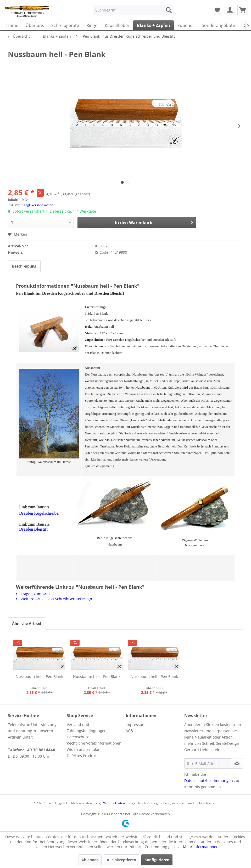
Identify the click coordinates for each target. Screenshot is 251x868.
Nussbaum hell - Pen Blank (39, 676)
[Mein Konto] (230, 10)
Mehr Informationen (201, 847)
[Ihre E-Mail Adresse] (208, 763)
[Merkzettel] (217, 10)
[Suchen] (169, 10)
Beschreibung (24, 266)
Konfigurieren (157, 860)
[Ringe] (92, 25)
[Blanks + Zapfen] (154, 25)
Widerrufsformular (83, 749)
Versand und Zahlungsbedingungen (87, 728)
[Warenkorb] (243, 10)
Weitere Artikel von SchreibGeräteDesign (54, 599)
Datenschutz (78, 737)
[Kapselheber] (117, 25)
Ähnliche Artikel (27, 623)
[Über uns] (35, 25)
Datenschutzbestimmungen (209, 781)
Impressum (136, 725)
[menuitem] (133, 10)
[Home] (12, 25)
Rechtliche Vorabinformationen (94, 743)
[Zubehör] (186, 25)
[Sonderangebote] (218, 25)
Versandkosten (114, 803)
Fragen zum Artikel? (36, 594)
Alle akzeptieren (121, 860)
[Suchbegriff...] (133, 10)
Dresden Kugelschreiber (39, 513)
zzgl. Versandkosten (39, 205)
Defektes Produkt (82, 756)
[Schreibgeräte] (65, 25)
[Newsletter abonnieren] (237, 763)
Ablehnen (90, 860)
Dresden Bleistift (33, 529)
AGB (129, 731)
